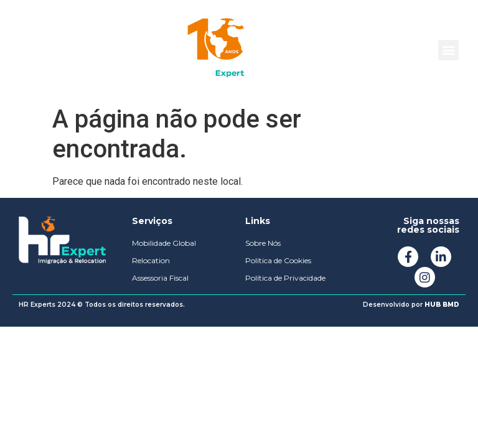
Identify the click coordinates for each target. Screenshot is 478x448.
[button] (448, 50)
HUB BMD (442, 305)
